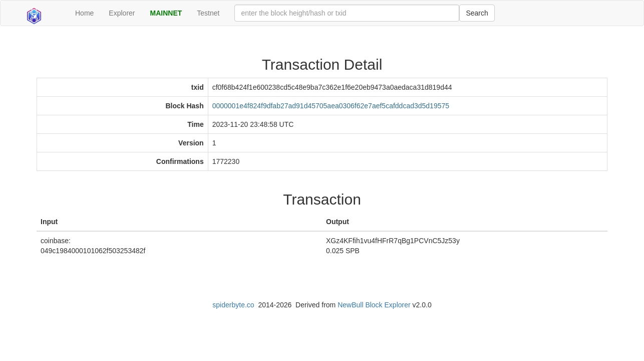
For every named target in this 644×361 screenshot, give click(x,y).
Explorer (122, 13)
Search (477, 13)
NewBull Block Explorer (374, 305)
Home (84, 13)
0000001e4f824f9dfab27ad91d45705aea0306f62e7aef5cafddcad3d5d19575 (331, 106)
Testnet (208, 13)
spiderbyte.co (233, 305)
